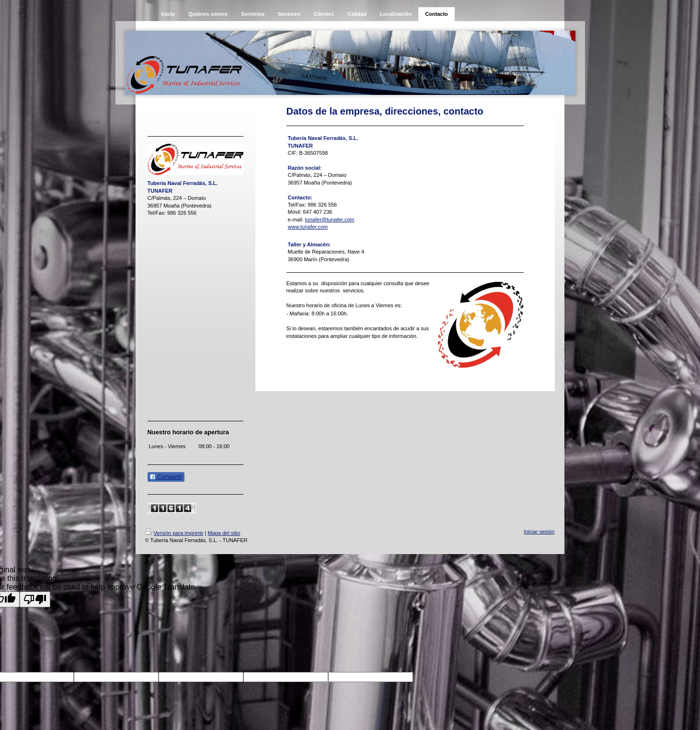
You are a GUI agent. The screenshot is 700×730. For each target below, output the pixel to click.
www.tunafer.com (308, 227)
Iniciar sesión (539, 532)
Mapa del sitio (224, 533)
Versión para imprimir (174, 533)
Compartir (166, 477)
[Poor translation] (35, 599)
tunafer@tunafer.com (330, 220)
